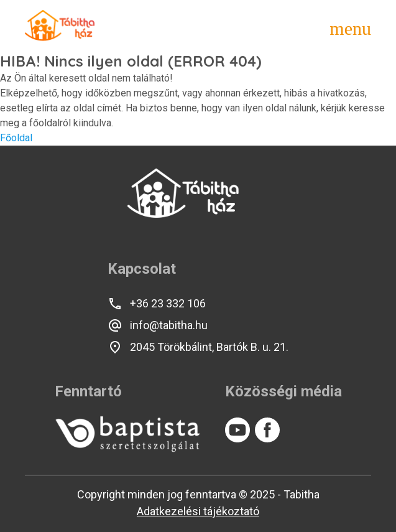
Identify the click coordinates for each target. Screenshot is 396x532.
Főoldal (16, 138)
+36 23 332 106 (157, 304)
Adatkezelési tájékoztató (198, 511)
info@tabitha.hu (158, 325)
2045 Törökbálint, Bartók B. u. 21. (198, 347)
